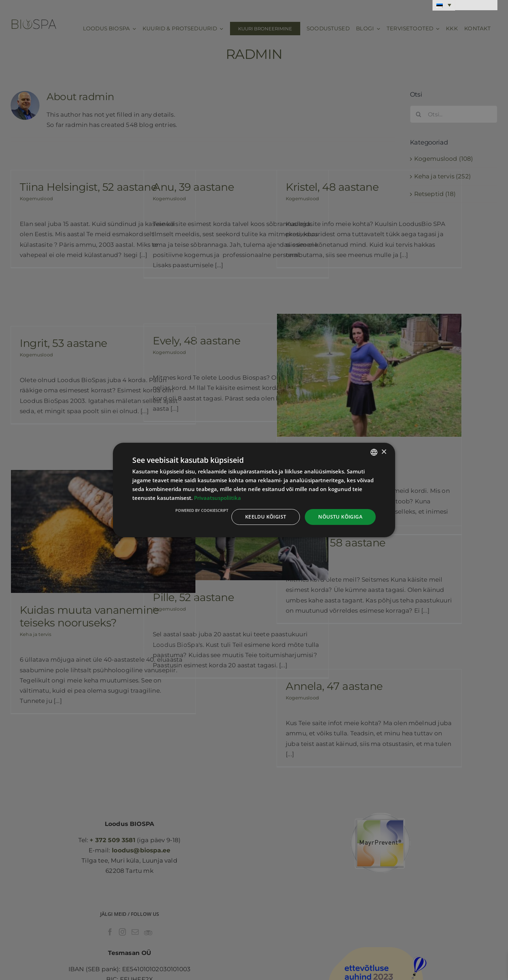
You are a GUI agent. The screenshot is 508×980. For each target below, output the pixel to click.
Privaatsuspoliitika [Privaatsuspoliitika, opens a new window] (217, 498)
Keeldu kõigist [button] (266, 517)
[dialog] (254, 490)
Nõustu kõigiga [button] (340, 517)
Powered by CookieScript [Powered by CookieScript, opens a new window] (202, 510)
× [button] (384, 452)
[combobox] (374, 452)
